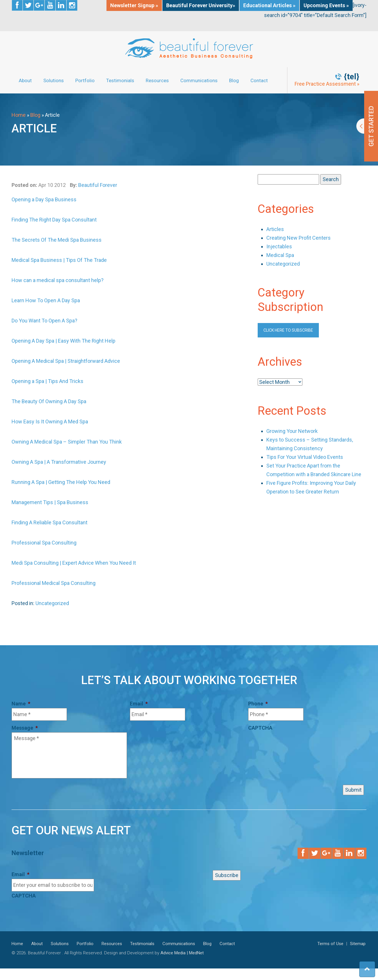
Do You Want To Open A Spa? (44, 321)
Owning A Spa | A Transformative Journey (59, 462)
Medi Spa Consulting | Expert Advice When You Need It (74, 563)
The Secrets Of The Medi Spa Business (57, 240)
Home (19, 115)
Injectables (279, 246)
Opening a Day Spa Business (44, 199)
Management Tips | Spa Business (50, 502)
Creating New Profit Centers (299, 238)
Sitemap (358, 944)
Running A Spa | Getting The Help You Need (61, 482)
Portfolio (85, 80)
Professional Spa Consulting (44, 543)
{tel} (352, 77)
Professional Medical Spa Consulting (54, 583)
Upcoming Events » (326, 5)
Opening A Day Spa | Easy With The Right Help (63, 341)
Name (21, 704)
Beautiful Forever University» (201, 5)
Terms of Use (330, 944)
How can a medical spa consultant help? (58, 280)
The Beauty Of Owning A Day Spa (49, 401)
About (25, 80)
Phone (258, 704)
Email (139, 704)
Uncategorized (52, 603)
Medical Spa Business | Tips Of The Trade (59, 260)
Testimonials (120, 80)
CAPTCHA (260, 728)
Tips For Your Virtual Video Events (305, 457)
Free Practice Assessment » (327, 84)
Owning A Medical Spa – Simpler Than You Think (67, 442)
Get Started (367, 126)
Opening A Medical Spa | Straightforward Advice (66, 361)
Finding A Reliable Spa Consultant (49, 522)
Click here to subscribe (288, 330)
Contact (259, 80)
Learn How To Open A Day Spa (46, 300)
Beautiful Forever (98, 185)
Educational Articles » (269, 5)
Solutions (54, 80)
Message (25, 728)
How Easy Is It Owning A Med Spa (50, 422)
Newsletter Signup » (134, 5)
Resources (157, 80)
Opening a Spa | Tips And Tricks (47, 381)
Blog (234, 80)
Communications (199, 80)
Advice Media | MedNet (182, 953)
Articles (275, 229)
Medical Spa (280, 255)
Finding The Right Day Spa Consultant (54, 220)
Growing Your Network (292, 431)
